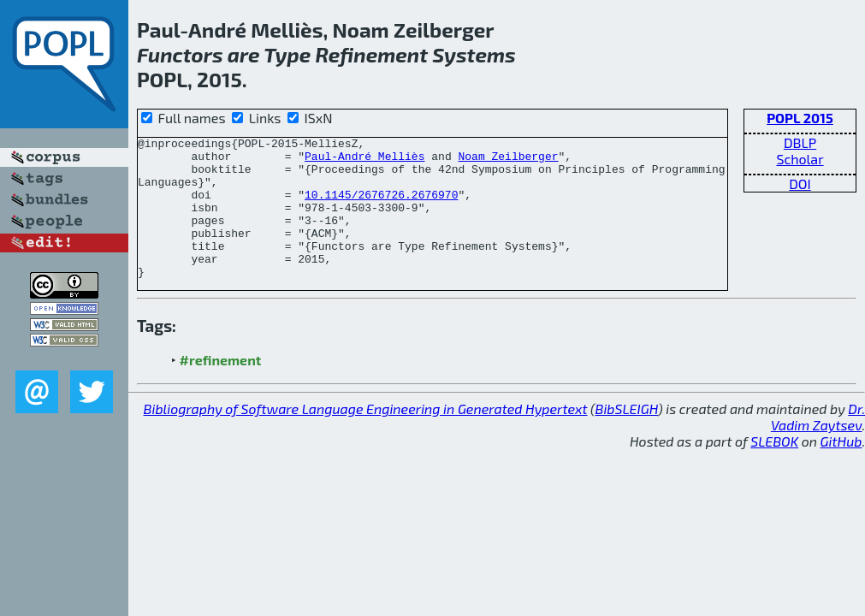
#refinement (221, 388)
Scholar (800, 159)
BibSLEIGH (627, 437)
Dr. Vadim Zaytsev (818, 445)
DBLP (800, 142)
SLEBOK (774, 469)
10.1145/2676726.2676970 (381, 207)
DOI (800, 184)
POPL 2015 (800, 118)
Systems (474, 54)
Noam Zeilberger (508, 161)
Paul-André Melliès (364, 161)
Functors (180, 54)
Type (287, 54)
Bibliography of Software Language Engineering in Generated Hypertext (366, 437)
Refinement (372, 54)
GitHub (841, 469)
